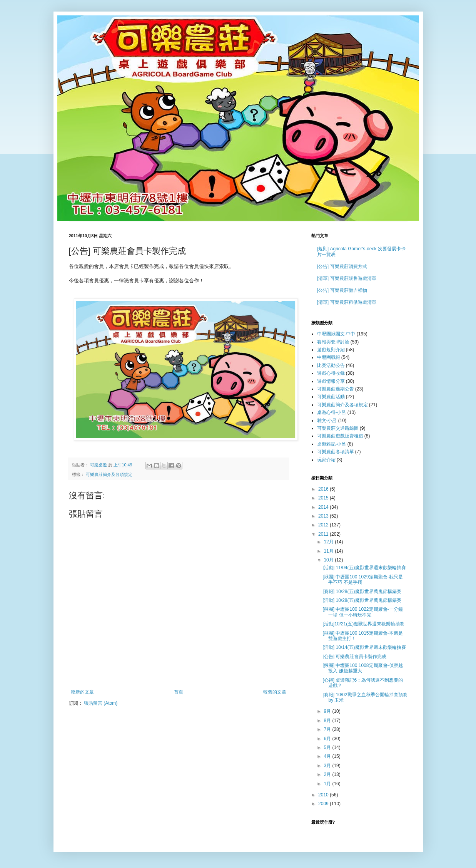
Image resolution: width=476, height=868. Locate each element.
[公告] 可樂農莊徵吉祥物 (342, 290)
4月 (328, 756)
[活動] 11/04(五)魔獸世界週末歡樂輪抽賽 (364, 568)
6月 (328, 739)
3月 (328, 766)
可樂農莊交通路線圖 (338, 428)
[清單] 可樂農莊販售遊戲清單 (347, 278)
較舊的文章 (275, 692)
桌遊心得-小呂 (332, 412)
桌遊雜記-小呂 (332, 444)
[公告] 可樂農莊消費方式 (342, 266)
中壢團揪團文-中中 (336, 334)
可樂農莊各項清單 (336, 452)
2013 (324, 516)
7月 (328, 729)
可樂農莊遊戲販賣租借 (340, 436)
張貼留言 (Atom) (101, 703)
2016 (324, 489)
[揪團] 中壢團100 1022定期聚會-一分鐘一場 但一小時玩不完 (362, 612)
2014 (324, 507)
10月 (329, 560)
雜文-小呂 (327, 421)
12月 (329, 542)
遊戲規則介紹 (331, 350)
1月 (328, 784)
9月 (328, 711)
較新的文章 (82, 692)
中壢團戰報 (329, 357)
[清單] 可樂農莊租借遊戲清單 (347, 302)
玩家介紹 (326, 460)
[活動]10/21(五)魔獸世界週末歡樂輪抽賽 (363, 624)
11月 (329, 551)
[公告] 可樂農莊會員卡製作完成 (354, 657)
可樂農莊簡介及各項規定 (109, 474)
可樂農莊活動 (331, 397)
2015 (324, 498)
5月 (328, 747)
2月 (328, 774)
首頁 (179, 692)
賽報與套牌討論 (333, 342)
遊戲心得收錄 (331, 373)
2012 (324, 525)
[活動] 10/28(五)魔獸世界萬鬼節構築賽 (362, 600)
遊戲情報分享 (331, 381)
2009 (324, 804)
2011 (324, 534)
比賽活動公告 (331, 365)
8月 (328, 721)
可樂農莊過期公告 (336, 389)
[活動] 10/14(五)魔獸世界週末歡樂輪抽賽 (364, 647)
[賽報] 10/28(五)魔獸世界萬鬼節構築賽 (362, 592)
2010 (324, 795)
